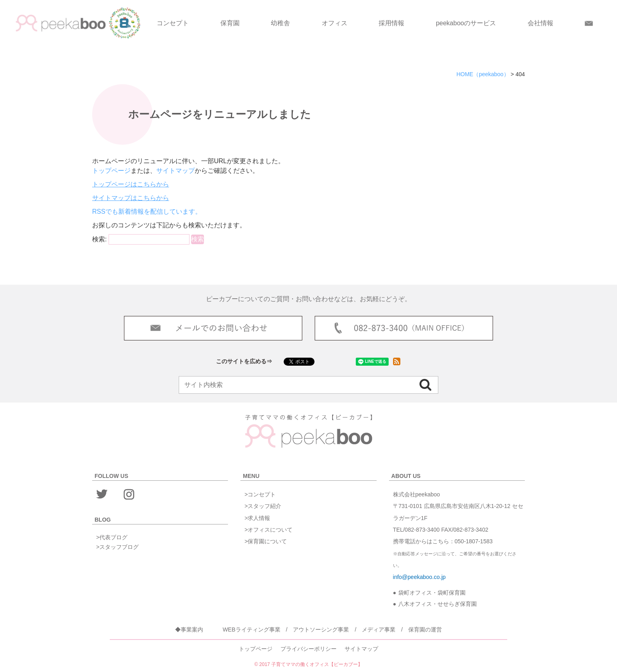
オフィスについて (270, 530)
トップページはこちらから (131, 184)
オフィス (335, 23)
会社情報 (540, 23)
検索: (99, 239)
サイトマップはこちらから (131, 198)
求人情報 (259, 518)
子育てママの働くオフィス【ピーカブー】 (317, 664)
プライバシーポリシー (308, 649)
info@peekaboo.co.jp (419, 577)
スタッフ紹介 (264, 506)
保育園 (230, 23)
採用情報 (391, 23)
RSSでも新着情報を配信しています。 (147, 212)
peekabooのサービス (466, 23)
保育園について (267, 541)
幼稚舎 (280, 23)
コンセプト (173, 23)
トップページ (111, 171)
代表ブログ (113, 537)
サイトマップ (175, 171)
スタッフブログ (119, 547)
